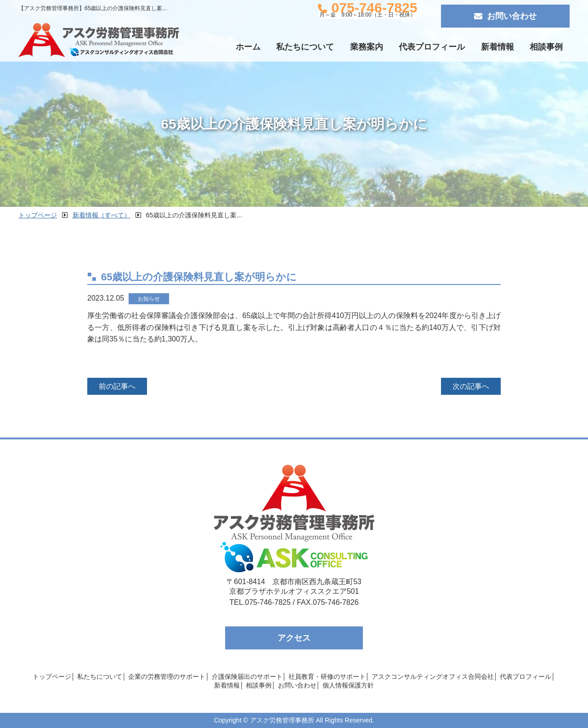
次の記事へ (471, 386)
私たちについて (305, 47)
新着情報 (498, 47)
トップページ (52, 677)
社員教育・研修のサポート (327, 677)
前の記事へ (117, 386)
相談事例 (546, 47)
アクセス (294, 638)
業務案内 (367, 47)
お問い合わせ (505, 16)
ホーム (248, 47)
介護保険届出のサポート (247, 677)
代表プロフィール (432, 47)
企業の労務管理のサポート (167, 677)
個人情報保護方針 (348, 685)
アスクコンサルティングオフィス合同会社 (433, 677)
